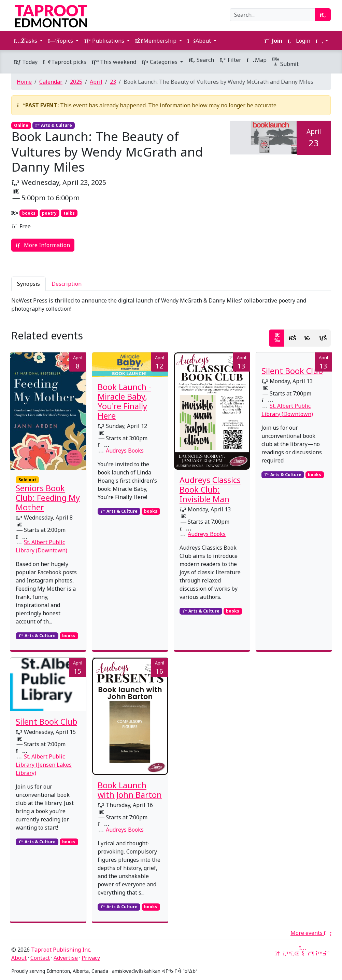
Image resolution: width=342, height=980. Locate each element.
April (96, 82)
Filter (230, 60)
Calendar (51, 82)
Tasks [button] (26, 41)
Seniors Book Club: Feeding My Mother (48, 498)
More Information (43, 245)
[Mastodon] (311, 953)
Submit (285, 62)
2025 (76, 82)
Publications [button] (105, 41)
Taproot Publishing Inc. (61, 950)
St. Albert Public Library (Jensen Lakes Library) (44, 765)
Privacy (91, 958)
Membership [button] (156, 41)
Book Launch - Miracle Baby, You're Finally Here (124, 401)
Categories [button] (160, 62)
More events (311, 933)
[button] (322, 41)
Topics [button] (61, 41)
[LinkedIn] (295, 953)
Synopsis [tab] (29, 284)
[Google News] (278, 953)
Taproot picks (65, 62)
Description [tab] (67, 284)
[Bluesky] (319, 953)
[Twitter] (286, 953)
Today (26, 62)
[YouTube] (303, 953)
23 (113, 82)
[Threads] (327, 953)
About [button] (200, 41)
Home (24, 82)
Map (257, 60)
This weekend (114, 62)
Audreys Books (125, 451)
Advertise (66, 958)
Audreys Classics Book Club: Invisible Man (210, 489)
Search (201, 60)
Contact (40, 958)
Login (299, 41)
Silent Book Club (292, 371)
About (19, 958)
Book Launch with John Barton (130, 790)
